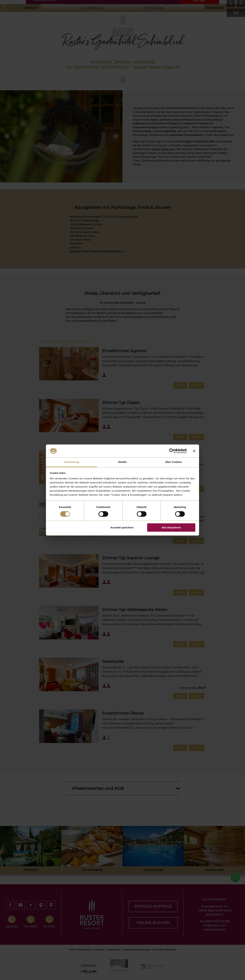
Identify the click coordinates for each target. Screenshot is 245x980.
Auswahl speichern (122, 527)
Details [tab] (122, 462)
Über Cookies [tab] (174, 462)
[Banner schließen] (194, 451)
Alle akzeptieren (171, 527)
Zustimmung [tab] (72, 462)
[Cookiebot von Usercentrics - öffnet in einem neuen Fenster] (172, 451)
